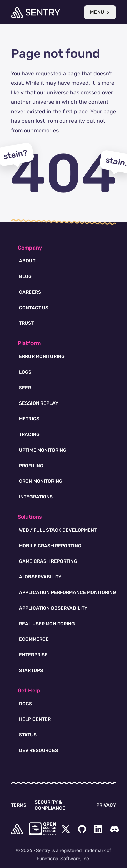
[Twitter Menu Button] (66, 829)
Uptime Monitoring (43, 450)
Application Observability (53, 608)
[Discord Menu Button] (114, 829)
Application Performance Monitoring (68, 593)
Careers (30, 292)
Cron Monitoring (41, 481)
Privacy (106, 805)
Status (28, 735)
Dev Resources (38, 751)
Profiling (31, 466)
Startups (31, 670)
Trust (26, 323)
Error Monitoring (42, 357)
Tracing (29, 435)
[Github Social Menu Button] (82, 829)
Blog (25, 277)
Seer (25, 388)
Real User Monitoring (47, 624)
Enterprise (33, 655)
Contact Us (34, 308)
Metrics (29, 419)
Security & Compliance (50, 805)
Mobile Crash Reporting (50, 546)
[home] (17, 829)
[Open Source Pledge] (42, 829)
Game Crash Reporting (48, 561)
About (27, 261)
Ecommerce (34, 639)
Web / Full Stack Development (58, 530)
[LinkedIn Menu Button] (98, 829)
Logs (25, 372)
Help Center (35, 719)
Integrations (36, 497)
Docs (26, 704)
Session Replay (39, 403)
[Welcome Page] (35, 12)
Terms (19, 805)
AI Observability (40, 577)
